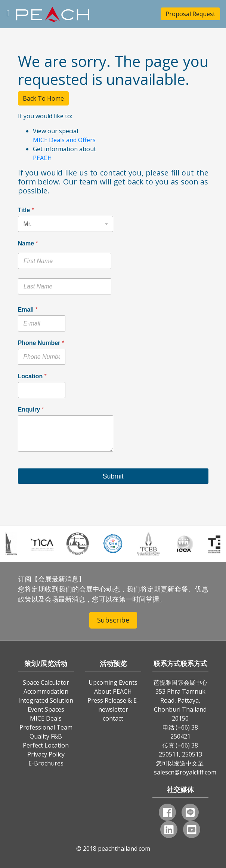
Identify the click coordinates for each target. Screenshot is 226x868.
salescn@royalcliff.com (185, 772)
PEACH (42, 158)
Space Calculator (46, 682)
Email (28, 310)
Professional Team (46, 727)
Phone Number (41, 343)
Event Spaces (46, 709)
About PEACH (113, 691)
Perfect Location (46, 745)
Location (32, 376)
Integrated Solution (46, 700)
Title (26, 210)
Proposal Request (190, 14)
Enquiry (31, 409)
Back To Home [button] (43, 98)
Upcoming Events (113, 682)
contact (113, 718)
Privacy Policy (46, 754)
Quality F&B (46, 736)
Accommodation (46, 691)
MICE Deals (46, 718)
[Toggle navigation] (8, 12)
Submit (113, 476)
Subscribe (113, 620)
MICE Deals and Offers (64, 140)
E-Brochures (46, 763)
